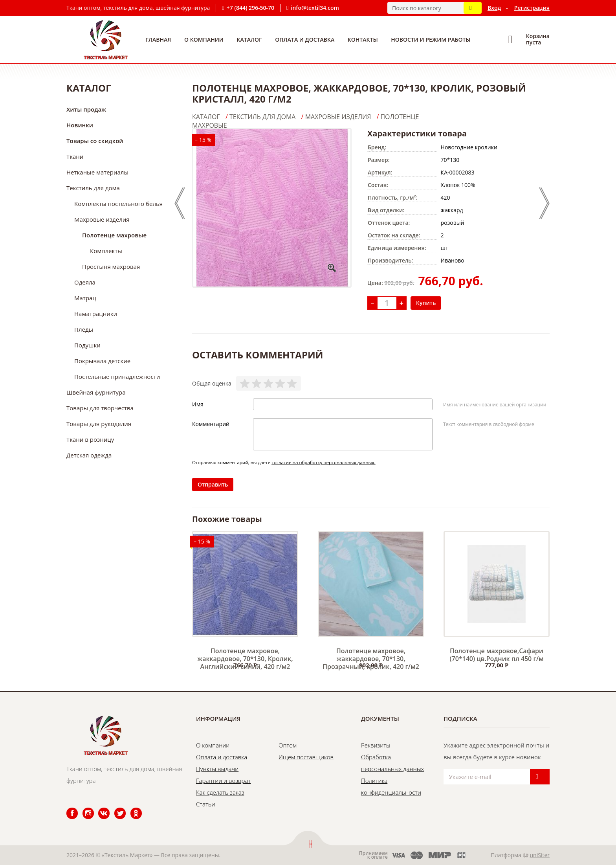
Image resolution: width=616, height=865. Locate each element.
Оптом (288, 745)
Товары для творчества (100, 408)
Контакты (363, 39)
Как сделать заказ (220, 792)
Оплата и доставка (305, 39)
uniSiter (540, 855)
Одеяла (85, 282)
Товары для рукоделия (99, 424)
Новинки (80, 125)
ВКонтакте (99, 808)
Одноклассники (132, 808)
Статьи (205, 804)
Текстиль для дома (93, 188)
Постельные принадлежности (117, 376)
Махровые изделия (102, 219)
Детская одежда (89, 455)
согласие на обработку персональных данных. (324, 462)
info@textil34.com (315, 8)
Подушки (87, 345)
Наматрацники (96, 314)
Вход (494, 8)
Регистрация (532, 8)
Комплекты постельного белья (118, 204)
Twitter (115, 808)
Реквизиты (376, 745)
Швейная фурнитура (96, 392)
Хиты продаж (86, 109)
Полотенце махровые (114, 235)
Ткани (75, 156)
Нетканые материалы (97, 172)
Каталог (249, 39)
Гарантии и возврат (223, 781)
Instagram (83, 808)
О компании (204, 39)
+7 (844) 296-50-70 (250, 8)
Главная (158, 39)
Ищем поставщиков (306, 757)
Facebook (67, 808)
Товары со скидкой (95, 141)
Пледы (84, 329)
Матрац (85, 298)
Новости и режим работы (431, 39)
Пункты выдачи (217, 769)
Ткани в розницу (90, 439)
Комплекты (106, 251)
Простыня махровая (111, 266)
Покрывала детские (102, 361)
